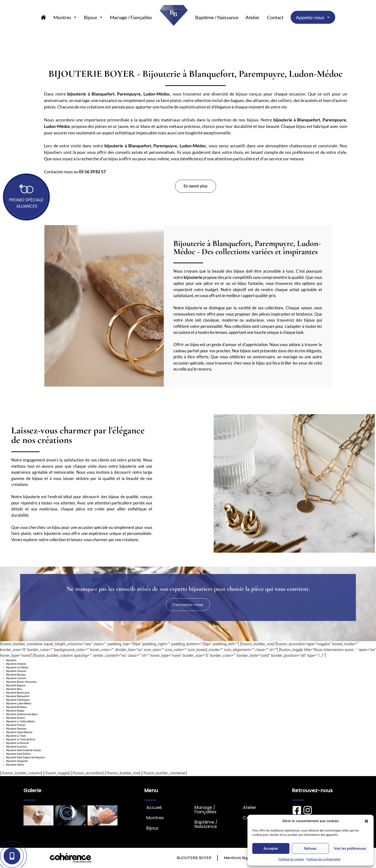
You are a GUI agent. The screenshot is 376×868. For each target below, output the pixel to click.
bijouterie (77, 94)
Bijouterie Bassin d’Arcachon (21, 682)
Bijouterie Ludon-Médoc (19, 703)
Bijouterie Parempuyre (18, 700)
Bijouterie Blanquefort (18, 696)
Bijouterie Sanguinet (17, 761)
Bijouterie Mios (14, 689)
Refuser (310, 849)
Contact (275, 17)
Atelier (253, 17)
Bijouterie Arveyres (16, 664)
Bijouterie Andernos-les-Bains (22, 714)
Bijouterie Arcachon (17, 747)
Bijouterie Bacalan (16, 675)
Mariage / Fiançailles (131, 17)
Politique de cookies (291, 859)
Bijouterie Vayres (15, 765)
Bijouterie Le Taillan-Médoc (21, 721)
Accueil (154, 808)
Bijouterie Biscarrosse (18, 693)
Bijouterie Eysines (16, 718)
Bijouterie (11, 660)
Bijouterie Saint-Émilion (19, 754)
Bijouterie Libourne (16, 671)
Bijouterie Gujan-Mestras (19, 732)
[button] (366, 821)
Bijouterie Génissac (17, 729)
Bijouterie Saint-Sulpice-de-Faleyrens (26, 757)
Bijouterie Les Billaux (17, 667)
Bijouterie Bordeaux (17, 707)
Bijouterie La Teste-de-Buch (21, 739)
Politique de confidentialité (323, 859)
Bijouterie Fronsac (16, 725)
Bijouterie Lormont (16, 678)
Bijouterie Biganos (16, 685)
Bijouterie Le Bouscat (18, 743)
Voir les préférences (350, 849)
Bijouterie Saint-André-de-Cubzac (24, 750)
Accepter (271, 849)
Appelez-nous (313, 17)
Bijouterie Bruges (15, 711)
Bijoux (93, 17)
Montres (65, 17)
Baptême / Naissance (217, 17)
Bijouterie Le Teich (16, 736)
